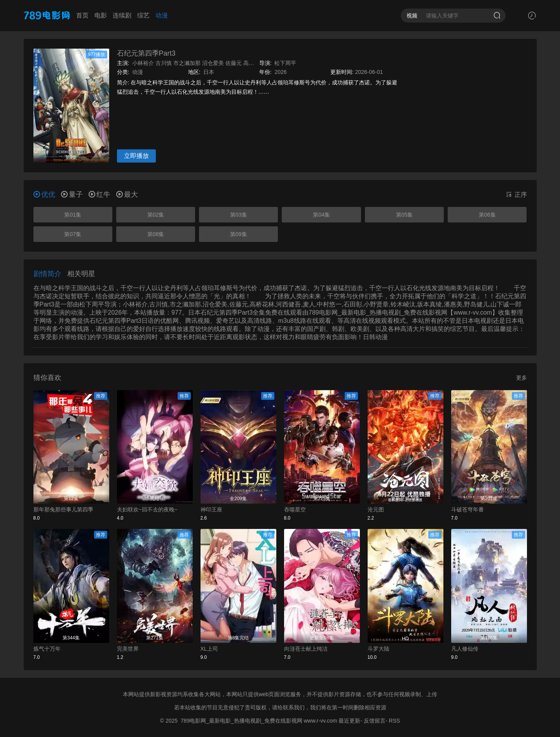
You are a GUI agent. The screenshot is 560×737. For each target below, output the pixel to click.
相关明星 (81, 274)
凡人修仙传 (465, 649)
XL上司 (209, 649)
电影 (101, 15)
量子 (72, 194)
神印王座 (211, 509)
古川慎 (164, 63)
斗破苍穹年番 (468, 509)
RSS (395, 721)
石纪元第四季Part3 (146, 53)
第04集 (321, 215)
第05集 (405, 215)
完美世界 (128, 649)
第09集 (239, 234)
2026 (280, 72)
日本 (209, 72)
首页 (82, 15)
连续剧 (122, 15)
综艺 (143, 15)
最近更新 (349, 721)
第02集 (156, 215)
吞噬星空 (295, 509)
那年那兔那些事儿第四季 (63, 509)
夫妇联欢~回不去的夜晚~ (147, 509)
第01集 (73, 215)
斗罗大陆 (379, 649)
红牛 (99, 194)
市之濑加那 (187, 63)
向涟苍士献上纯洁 (306, 649)
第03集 (239, 215)
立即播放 (136, 156)
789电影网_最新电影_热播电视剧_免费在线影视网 (242, 721)
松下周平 (285, 63)
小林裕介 (143, 63)
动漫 (162, 15)
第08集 (156, 234)
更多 (522, 378)
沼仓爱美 (213, 63)
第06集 (487, 215)
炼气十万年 (47, 649)
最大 (127, 194)
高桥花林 (254, 63)
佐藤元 (234, 63)
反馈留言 (375, 721)
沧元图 (376, 509)
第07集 (73, 234)
